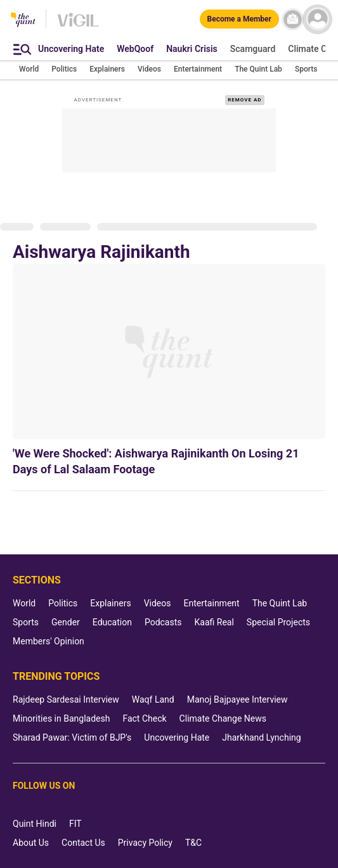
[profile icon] (317, 19)
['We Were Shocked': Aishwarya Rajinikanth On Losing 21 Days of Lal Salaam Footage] (169, 352)
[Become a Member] (239, 19)
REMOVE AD (244, 100)
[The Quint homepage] (23, 21)
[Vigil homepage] (78, 26)
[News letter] (293, 19)
